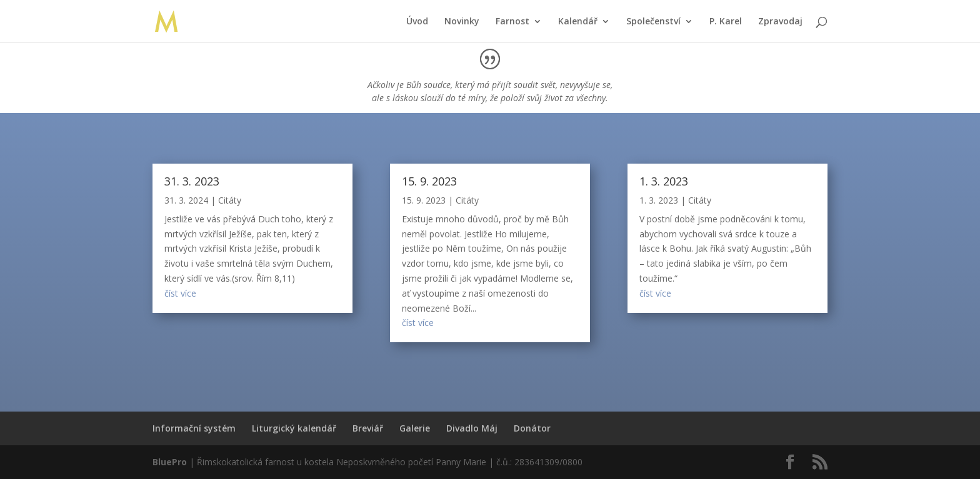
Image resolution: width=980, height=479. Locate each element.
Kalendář (578, 22)
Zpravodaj (780, 22)
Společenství (653, 22)
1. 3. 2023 (664, 181)
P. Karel (726, 22)
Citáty (230, 200)
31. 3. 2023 (192, 181)
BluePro (170, 462)
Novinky (462, 22)
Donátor (532, 428)
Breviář (368, 428)
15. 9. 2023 (429, 181)
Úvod (417, 22)
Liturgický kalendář (294, 428)
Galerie (415, 428)
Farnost (512, 22)
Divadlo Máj (472, 428)
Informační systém (194, 428)
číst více (180, 293)
